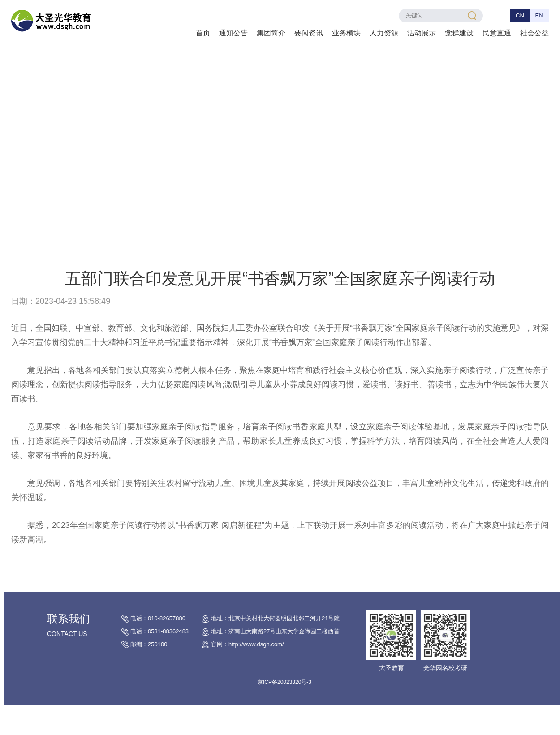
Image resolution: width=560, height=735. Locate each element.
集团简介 (271, 33)
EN (539, 15)
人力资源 (384, 33)
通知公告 (233, 33)
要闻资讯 (309, 33)
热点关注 (116, 249)
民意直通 (497, 33)
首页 (203, 33)
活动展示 (422, 33)
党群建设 (459, 33)
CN (520, 15)
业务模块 (346, 33)
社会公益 (534, 33)
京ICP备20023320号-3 (296, 682)
